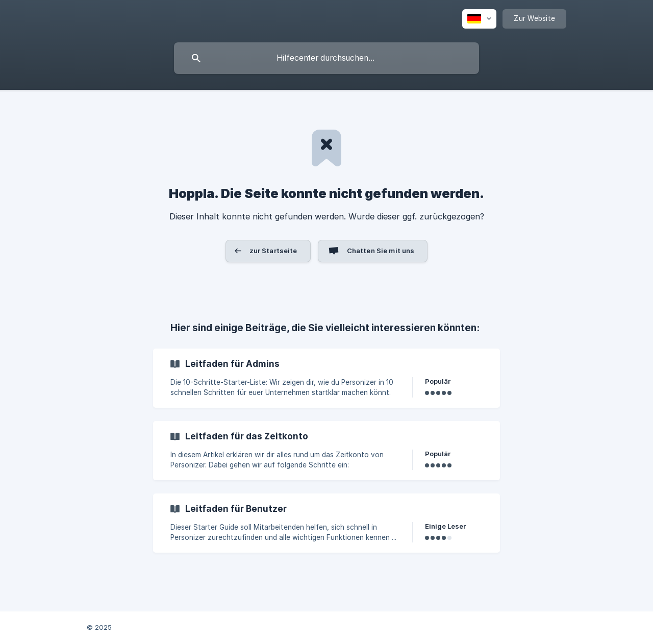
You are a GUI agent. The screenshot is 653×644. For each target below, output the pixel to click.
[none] (479, 19)
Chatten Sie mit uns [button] (381, 251)
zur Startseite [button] (273, 251)
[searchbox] (326, 58)
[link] (326, 378)
